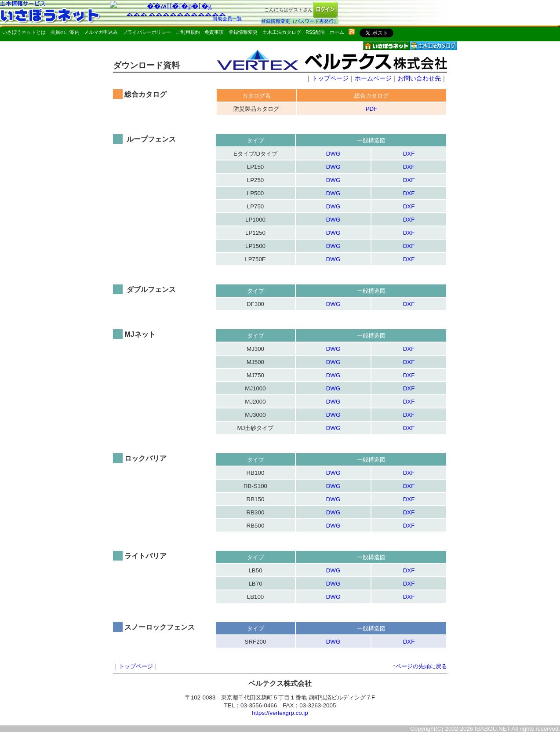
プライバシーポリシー (147, 32)
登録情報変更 (243, 32)
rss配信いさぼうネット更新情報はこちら (352, 32)
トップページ (330, 78)
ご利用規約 (188, 32)
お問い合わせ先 (419, 78)
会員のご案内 (65, 32)
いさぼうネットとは (24, 32)
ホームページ (373, 78)
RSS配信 (315, 32)
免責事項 (214, 32)
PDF (372, 109)
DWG (333, 154)
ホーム (337, 32)
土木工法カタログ (282, 32)
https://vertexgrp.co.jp (280, 713)
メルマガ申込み (101, 32)
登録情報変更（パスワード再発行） (300, 21)
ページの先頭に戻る (421, 666)
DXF (409, 154)
